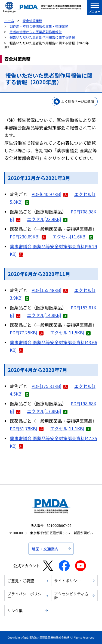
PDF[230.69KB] (28, 237)
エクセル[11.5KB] (70, 332)
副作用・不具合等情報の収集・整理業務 (39, 26)
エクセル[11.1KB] (70, 428)
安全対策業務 (32, 21)
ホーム (9, 21)
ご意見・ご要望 (21, 581)
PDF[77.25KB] (27, 332)
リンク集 (15, 611)
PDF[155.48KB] (50, 290)
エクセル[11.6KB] (73, 237)
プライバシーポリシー (24, 596)
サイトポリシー (67, 581)
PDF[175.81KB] (50, 386)
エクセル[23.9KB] (47, 219)
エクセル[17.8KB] (47, 411)
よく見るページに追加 (78, 101)
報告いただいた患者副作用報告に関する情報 (42, 37)
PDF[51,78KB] (27, 428)
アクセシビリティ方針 (71, 596)
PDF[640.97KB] (50, 194)
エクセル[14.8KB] (47, 315)
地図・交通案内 (45, 549)
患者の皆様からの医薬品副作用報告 (36, 32)
